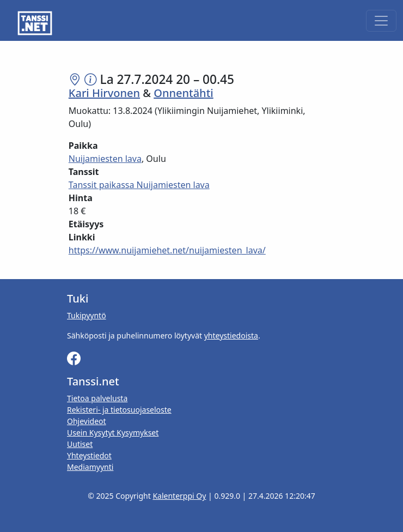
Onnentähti (183, 93)
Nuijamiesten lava (105, 159)
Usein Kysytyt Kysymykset (113, 433)
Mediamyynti (90, 467)
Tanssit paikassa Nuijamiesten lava (139, 185)
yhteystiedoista (231, 335)
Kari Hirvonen (104, 93)
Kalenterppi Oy (179, 496)
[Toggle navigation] (381, 21)
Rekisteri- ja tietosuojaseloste (119, 410)
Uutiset (80, 444)
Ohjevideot (87, 421)
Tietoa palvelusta (97, 398)
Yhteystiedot (89, 455)
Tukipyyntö (87, 315)
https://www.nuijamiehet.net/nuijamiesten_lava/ (167, 250)
